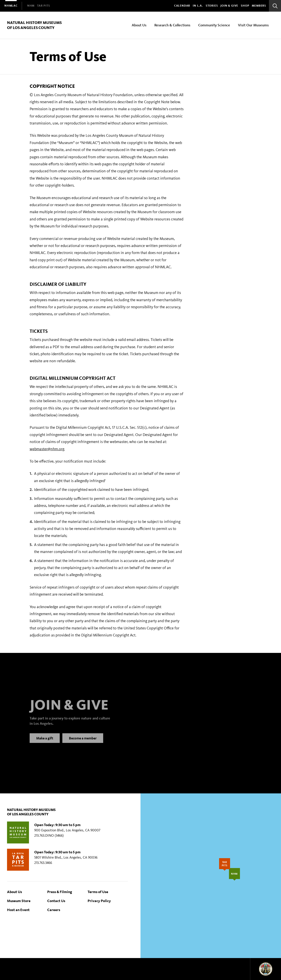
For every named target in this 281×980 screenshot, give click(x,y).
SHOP (245, 6)
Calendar (182, 6)
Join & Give (229, 6)
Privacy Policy (99, 901)
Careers (54, 910)
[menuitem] (11, 6)
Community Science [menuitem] (214, 25)
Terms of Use (98, 892)
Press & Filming (60, 892)
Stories (212, 6)
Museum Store (19, 901)
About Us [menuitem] (139, 25)
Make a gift (45, 742)
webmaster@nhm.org (47, 449)
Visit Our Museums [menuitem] (253, 25)
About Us (14, 892)
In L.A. (198, 6)
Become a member (83, 742)
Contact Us (56, 901)
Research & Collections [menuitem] (172, 25)
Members (259, 6)
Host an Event (18, 910)
